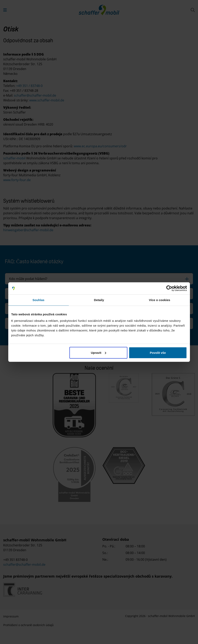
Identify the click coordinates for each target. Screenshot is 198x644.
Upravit (98, 352)
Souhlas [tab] (38, 300)
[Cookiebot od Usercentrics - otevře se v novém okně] (169, 288)
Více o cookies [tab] (160, 300)
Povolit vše (158, 352)
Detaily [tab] (99, 300)
